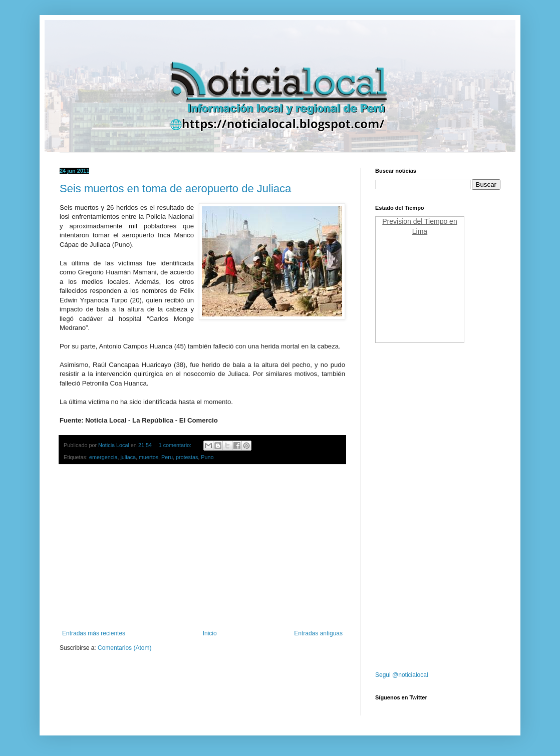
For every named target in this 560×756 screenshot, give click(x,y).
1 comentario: (176, 445)
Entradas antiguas (318, 633)
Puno (207, 457)
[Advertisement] (202, 547)
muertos (149, 457)
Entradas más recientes (94, 633)
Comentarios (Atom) (124, 648)
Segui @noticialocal (402, 675)
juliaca (128, 457)
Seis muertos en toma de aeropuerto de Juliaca (175, 188)
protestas (187, 457)
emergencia (103, 457)
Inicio (210, 633)
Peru (167, 457)
